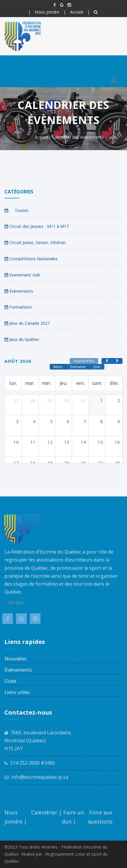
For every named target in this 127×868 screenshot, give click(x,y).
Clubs (10, 681)
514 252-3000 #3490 (33, 763)
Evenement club (22, 275)
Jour (97, 367)
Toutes (16, 210)
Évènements (19, 291)
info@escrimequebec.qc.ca (40, 777)
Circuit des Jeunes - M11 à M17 (37, 226)
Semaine (78, 367)
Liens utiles (17, 692)
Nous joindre (47, 12)
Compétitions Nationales (31, 259)
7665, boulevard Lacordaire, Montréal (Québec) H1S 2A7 (38, 741)
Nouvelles (15, 659)
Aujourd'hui (84, 361)
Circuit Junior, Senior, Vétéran (35, 242)
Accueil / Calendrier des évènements (69, 137)
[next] (117, 361)
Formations (18, 307)
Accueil (77, 12)
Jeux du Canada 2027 (27, 323)
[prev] (107, 361)
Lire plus (14, 602)
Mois (58, 367)
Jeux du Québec (22, 339)
